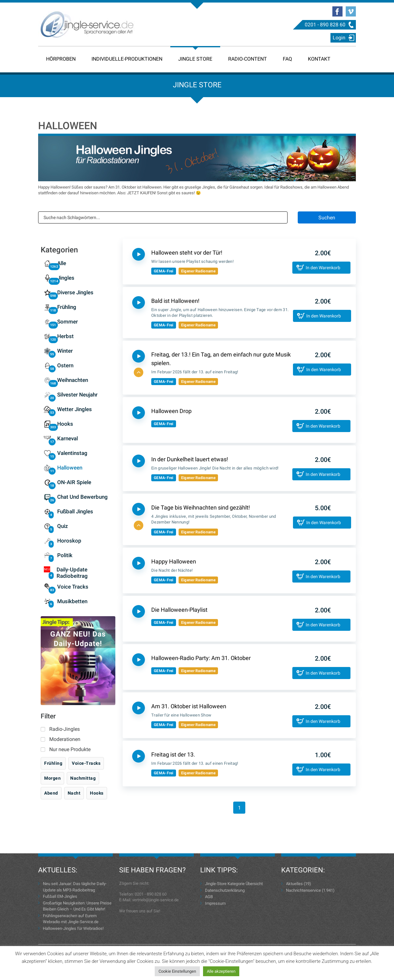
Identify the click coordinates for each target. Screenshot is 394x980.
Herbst (65, 336)
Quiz (63, 526)
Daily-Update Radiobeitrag (72, 573)
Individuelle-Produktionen (127, 59)
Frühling (67, 307)
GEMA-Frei (164, 271)
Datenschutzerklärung (225, 890)
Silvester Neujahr (77, 395)
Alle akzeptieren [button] (221, 971)
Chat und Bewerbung (82, 497)
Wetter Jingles (75, 409)
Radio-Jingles (65, 729)
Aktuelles (294, 884)
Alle (62, 263)
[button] (139, 372)
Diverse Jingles (75, 292)
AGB (209, 897)
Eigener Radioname (198, 271)
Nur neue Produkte (70, 749)
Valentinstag (72, 453)
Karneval (68, 438)
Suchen (327, 218)
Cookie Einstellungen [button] (177, 971)
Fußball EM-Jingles (60, 896)
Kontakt (319, 59)
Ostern (65, 365)
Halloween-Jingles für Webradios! (73, 928)
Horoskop (69, 541)
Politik (65, 555)
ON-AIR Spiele (74, 482)
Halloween (70, 468)
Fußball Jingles (75, 511)
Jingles (66, 278)
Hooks (65, 424)
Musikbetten (72, 601)
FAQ (287, 59)
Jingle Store (195, 59)
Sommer (68, 322)
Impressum (215, 903)
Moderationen (65, 739)
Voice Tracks (73, 587)
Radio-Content (248, 59)
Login (339, 38)
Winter (65, 351)
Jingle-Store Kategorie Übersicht (234, 884)
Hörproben (61, 59)
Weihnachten (73, 380)
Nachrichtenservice (303, 890)
